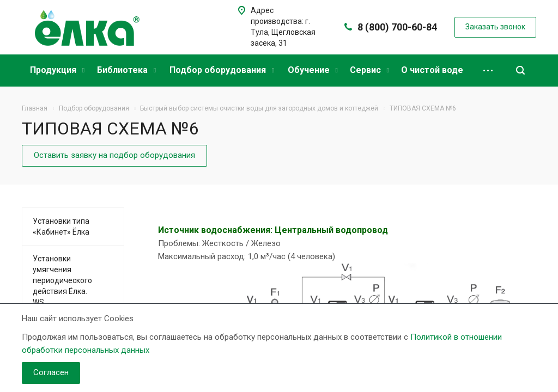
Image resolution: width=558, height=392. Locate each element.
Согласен (51, 372)
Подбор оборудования (222, 70)
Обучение (313, 70)
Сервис (369, 70)
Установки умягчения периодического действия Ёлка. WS (62, 280)
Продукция (57, 70)
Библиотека (126, 70)
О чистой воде (432, 70)
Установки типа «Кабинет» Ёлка (61, 226)
